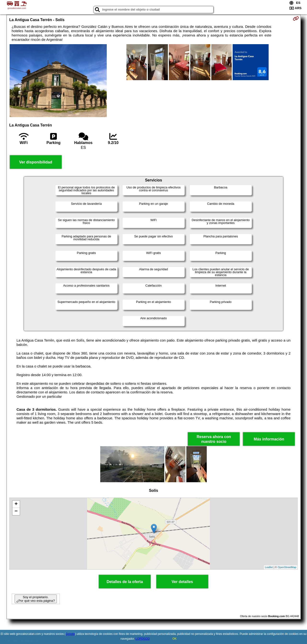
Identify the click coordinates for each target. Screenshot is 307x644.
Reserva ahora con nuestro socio (214, 439)
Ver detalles (182, 582)
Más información (269, 439)
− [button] (16, 512)
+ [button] (16, 504)
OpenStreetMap (287, 567)
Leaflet (269, 567)
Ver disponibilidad (36, 162)
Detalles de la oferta (125, 582)
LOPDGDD (143, 639)
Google (70, 634)
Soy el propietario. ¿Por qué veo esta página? (36, 599)
